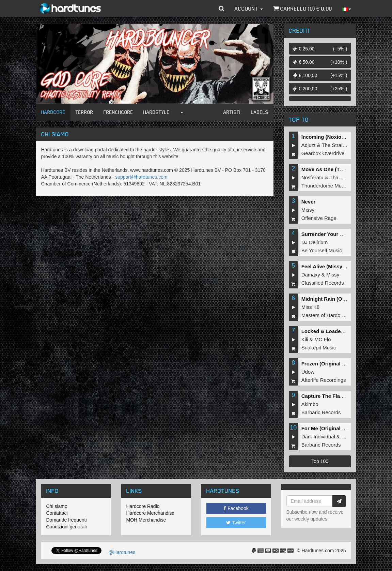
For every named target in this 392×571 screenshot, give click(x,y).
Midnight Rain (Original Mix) (335, 299)
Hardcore (53, 112)
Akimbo (310, 404)
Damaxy (311, 275)
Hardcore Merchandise (151, 513)
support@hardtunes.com (141, 177)
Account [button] (249, 9)
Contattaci (57, 513)
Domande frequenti (67, 520)
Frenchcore (118, 112)
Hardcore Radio (143, 506)
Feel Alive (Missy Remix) (331, 266)
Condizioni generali (67, 527)
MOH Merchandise (146, 520)
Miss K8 (310, 307)
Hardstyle (156, 112)
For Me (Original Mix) (327, 428)
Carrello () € (303, 9)
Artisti (232, 112)
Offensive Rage (319, 218)
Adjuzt (309, 145)
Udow (308, 372)
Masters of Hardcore (325, 315)
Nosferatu (312, 177)
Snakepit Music (319, 348)
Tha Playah (343, 177)
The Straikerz (337, 145)
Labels (260, 112)
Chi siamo (57, 506)
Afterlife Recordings (324, 380)
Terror (84, 112)
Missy (308, 210)
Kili (305, 339)
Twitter (236, 523)
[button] (222, 9)
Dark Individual (318, 437)
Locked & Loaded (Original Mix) (340, 331)
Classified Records (323, 283)
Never (309, 202)
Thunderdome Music (325, 186)
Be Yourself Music (322, 250)
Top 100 (320, 461)
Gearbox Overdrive (323, 153)
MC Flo (323, 339)
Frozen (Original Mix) (327, 364)
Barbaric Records (321, 412)
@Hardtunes (121, 552)
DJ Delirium (315, 242)
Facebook (236, 508)
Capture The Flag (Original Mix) (339, 396)
